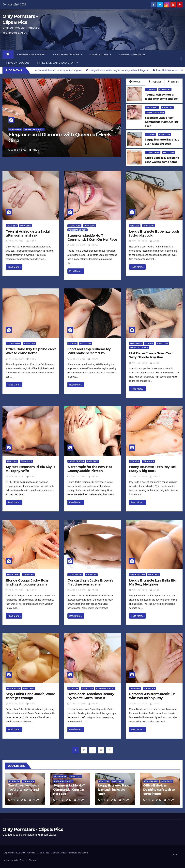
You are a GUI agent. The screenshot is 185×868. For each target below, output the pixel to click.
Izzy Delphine (153, 153)
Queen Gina (15, 129)
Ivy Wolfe (73, 688)
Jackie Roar (13, 575)
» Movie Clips (100, 55)
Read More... (14, 267)
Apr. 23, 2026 (19, 150)
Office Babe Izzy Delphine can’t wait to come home (31, 351)
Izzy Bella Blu (137, 575)
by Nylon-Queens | (20, 860)
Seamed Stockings (34, 129)
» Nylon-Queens (18, 63)
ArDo (34, 150)
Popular (155, 82)
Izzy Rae (149, 343)
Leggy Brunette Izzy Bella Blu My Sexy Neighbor (153, 582)
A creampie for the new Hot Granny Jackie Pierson (90, 469)
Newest (135, 82)
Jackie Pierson (76, 461)
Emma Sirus (136, 343)
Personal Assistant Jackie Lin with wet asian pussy (152, 696)
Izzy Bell (135, 461)
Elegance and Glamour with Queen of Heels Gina (60, 138)
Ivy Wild (72, 343)
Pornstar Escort (155, 113)
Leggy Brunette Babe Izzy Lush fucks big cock (114, 790)
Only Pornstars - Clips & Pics (33, 829)
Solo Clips (169, 153)
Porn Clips (165, 89)
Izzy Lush (151, 134)
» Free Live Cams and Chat (57, 63)
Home (175, 854)
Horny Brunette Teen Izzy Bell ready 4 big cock (153, 469)
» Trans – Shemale (132, 55)
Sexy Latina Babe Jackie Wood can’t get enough (31, 696)
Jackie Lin (135, 688)
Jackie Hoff (152, 108)
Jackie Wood (13, 688)
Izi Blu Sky (12, 461)
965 (101, 750)
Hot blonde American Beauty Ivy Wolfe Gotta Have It (91, 696)
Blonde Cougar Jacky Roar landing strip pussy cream (27, 582)
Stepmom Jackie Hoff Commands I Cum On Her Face (92, 238)
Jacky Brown (75, 575)
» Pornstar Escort (32, 55)
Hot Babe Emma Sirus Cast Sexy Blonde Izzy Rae (151, 355)
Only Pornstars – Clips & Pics (35, 853)
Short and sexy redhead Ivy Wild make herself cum (89, 351)
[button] (181, 59)
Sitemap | (34, 860)
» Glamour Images (68, 55)
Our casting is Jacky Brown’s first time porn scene (90, 582)
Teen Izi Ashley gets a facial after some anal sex (28, 233)
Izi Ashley (151, 89)
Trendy (174, 82)
